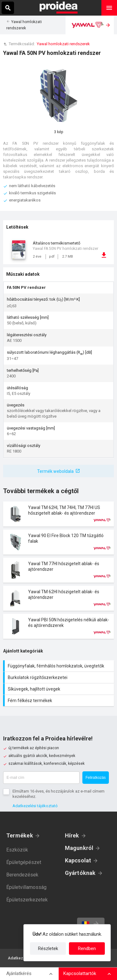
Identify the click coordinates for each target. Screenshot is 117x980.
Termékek (20, 835)
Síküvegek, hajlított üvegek (59, 689)
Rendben (87, 948)
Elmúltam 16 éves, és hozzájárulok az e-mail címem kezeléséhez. (58, 794)
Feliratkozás (96, 778)
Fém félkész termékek (59, 701)
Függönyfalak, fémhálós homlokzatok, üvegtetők (59, 666)
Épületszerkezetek (27, 900)
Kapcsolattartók (80, 973)
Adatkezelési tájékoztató (35, 806)
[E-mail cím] (41, 778)
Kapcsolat (78, 860)
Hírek (72, 835)
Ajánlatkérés (19, 973)
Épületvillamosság (26, 887)
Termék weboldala (55, 471)
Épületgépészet (24, 862)
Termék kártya (58, 514)
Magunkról (79, 848)
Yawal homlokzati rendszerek (63, 44)
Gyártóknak (80, 873)
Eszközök (17, 850)
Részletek (48, 948)
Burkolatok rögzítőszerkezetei (59, 677)
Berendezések (22, 875)
